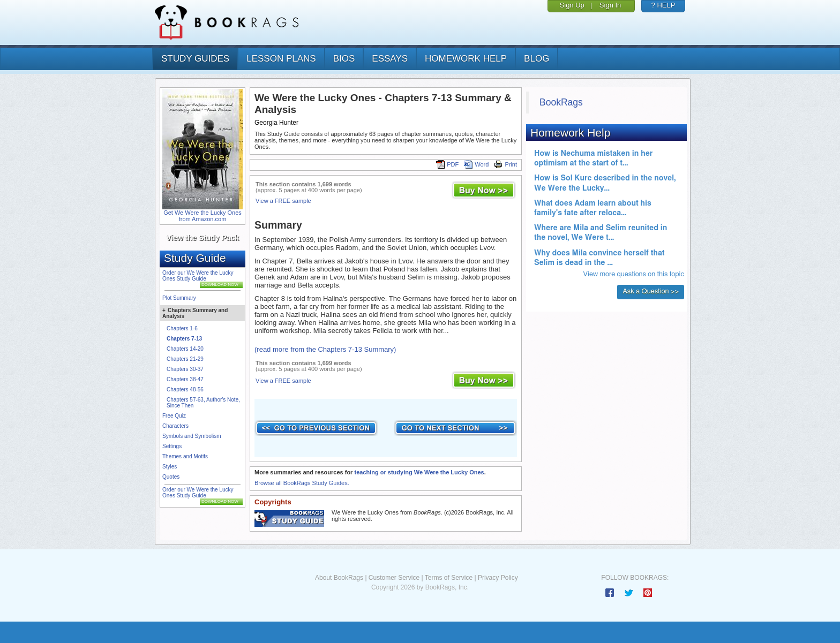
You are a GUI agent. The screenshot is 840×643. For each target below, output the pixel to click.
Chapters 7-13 (184, 339)
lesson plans (281, 59)
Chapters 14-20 (185, 349)
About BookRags (339, 578)
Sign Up (572, 5)
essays (390, 59)
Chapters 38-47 (185, 379)
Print (505, 164)
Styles (170, 467)
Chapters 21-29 (185, 359)
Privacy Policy (498, 578)
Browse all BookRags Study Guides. (302, 483)
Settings (172, 446)
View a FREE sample (283, 201)
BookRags (561, 102)
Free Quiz (174, 416)
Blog (537, 59)
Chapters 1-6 (182, 328)
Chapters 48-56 (185, 389)
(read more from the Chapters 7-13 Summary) (325, 349)
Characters (175, 426)
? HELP (663, 5)
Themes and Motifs (185, 456)
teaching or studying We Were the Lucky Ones (419, 472)
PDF (447, 164)
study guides (195, 59)
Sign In (610, 5)
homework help (466, 59)
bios (344, 59)
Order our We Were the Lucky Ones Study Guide (198, 276)
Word (476, 164)
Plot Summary (179, 298)
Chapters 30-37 (185, 369)
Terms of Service (449, 578)
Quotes (171, 477)
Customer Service (394, 578)
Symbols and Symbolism (192, 436)
